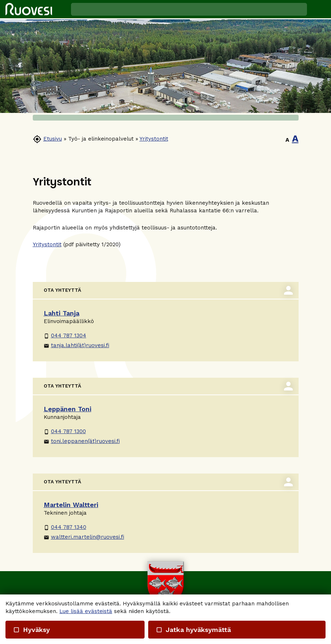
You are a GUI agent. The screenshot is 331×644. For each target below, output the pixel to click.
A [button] (287, 140)
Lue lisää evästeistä (86, 611)
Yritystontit (154, 139)
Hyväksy (31, 630)
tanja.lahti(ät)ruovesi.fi (76, 345)
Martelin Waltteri (71, 505)
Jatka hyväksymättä (193, 630)
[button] (319, 9)
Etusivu (53, 139)
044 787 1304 (65, 335)
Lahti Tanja (62, 313)
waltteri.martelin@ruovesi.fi (84, 537)
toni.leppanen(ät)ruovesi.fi (82, 441)
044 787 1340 (65, 527)
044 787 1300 (65, 431)
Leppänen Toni (68, 409)
